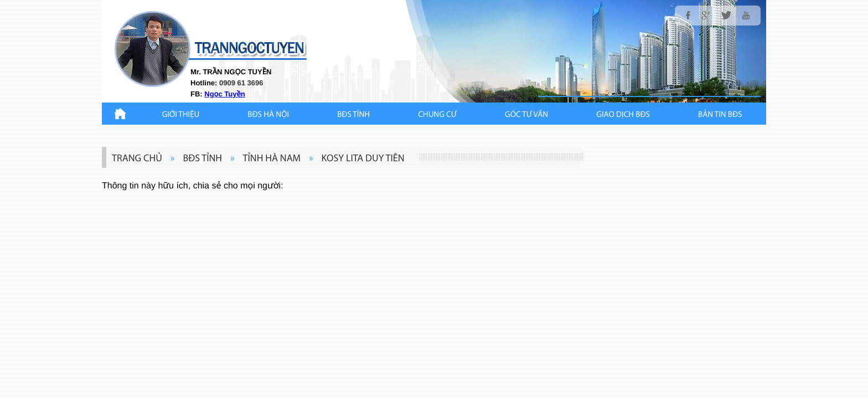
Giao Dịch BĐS (623, 115)
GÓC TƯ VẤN (526, 115)
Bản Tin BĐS (720, 115)
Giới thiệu (181, 115)
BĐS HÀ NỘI (268, 115)
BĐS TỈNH (353, 115)
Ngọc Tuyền (224, 94)
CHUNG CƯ (437, 115)
